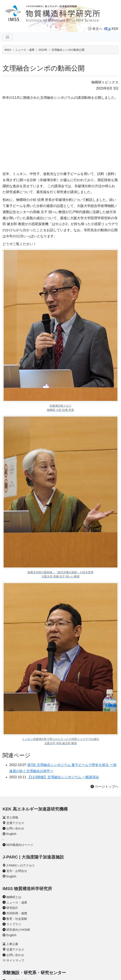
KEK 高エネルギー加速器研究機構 (35, 809)
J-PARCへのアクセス (21, 865)
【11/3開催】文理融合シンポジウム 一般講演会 (63, 777)
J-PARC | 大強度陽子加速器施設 (33, 857)
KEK (115, 29)
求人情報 (12, 817)
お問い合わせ (15, 828)
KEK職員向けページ (20, 845)
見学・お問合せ (17, 871)
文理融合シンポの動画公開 (68, 50)
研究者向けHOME (18, 930)
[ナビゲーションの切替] (8, 37)
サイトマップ (15, 960)
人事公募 (12, 944)
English (11, 834)
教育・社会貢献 (17, 919)
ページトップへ (104, 787)
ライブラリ (14, 924)
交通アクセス (15, 823)
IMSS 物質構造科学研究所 (27, 889)
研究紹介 (12, 908)
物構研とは (14, 897)
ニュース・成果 (25, 50)
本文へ (95, 29)
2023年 (43, 50)
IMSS (8, 50)
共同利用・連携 (17, 913)
